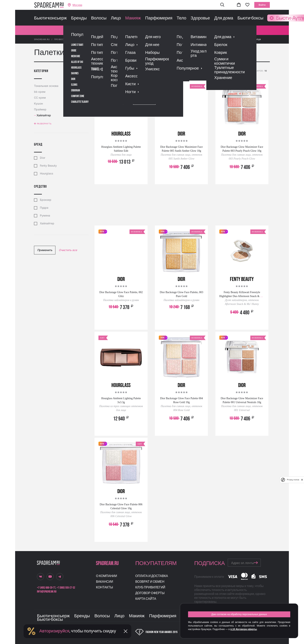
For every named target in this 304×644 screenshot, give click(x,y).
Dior (43, 158)
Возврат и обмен (150, 582)
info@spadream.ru (47, 592)
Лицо (116, 18)
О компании (106, 576)
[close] (302, 480)
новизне (186, 71)
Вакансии (104, 582)
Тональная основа (47, 86)
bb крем (40, 92)
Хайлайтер (47, 223)
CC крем (40, 98)
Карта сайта (146, 599)
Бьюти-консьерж (50, 18)
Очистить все (68, 250)
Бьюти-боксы (250, 18)
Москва (77, 5)
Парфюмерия (159, 18)
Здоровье (200, 18)
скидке (172, 71)
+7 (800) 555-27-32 (66, 588)
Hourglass (47, 173)
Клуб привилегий (150, 588)
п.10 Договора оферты (244, 629)
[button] (222, 5)
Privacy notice (293, 480)
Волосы (99, 18)
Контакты (104, 588)
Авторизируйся (54, 631)
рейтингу (147, 71)
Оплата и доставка (152, 576)
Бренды (79, 18)
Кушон (39, 103)
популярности (129, 71)
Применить (45, 250)
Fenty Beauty (48, 166)
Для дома (224, 18)
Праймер (41, 109)
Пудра (44, 208)
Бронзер (46, 200)
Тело (181, 18)
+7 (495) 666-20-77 (46, 588)
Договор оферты (150, 593)
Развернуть (44, 124)
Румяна (45, 216)
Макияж (133, 18)
